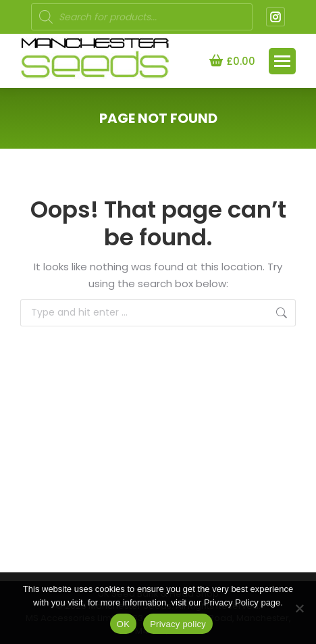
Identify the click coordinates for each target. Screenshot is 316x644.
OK (123, 624)
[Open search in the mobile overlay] (142, 17)
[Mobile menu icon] (282, 61)
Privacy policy (178, 624)
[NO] (299, 608)
